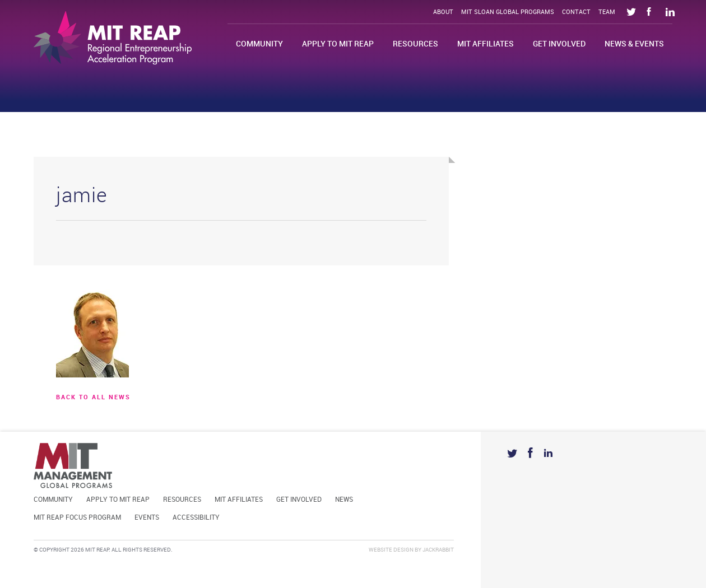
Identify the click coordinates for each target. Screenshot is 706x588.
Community (259, 44)
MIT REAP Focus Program (77, 518)
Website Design (391, 550)
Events (147, 518)
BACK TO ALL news (93, 398)
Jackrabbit (438, 550)
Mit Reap (113, 38)
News (344, 500)
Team (607, 12)
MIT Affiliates (486, 44)
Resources (415, 44)
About (443, 12)
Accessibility (196, 518)
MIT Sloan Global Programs (508, 12)
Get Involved (559, 44)
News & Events (634, 44)
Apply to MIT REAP (338, 44)
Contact (576, 12)
